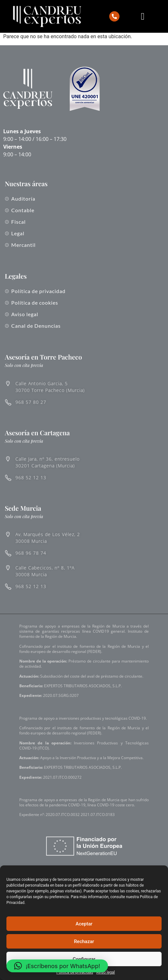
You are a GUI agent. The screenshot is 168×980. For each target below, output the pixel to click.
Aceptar (84, 924)
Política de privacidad (75, 972)
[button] (57, 966)
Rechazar (84, 941)
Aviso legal (106, 972)
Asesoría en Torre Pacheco (43, 357)
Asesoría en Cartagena (37, 433)
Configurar (84, 959)
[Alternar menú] (143, 16)
